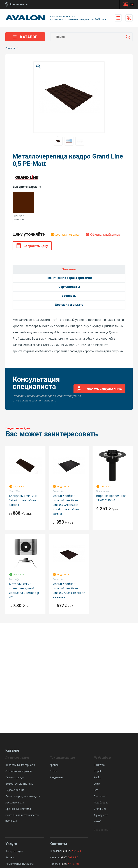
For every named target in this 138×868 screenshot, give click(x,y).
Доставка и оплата (69, 305)
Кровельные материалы (20, 765)
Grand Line (100, 809)
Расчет (10, 857)
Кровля (54, 765)
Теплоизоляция (15, 777)
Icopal (97, 771)
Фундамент (56, 777)
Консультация (14, 851)
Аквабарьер (101, 802)
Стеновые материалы (19, 771)
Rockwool (100, 765)
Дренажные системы (18, 809)
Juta (96, 790)
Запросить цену (32, 246)
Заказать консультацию (99, 389)
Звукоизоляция (15, 802)
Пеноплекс (100, 796)
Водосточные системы (19, 784)
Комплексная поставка (19, 864)
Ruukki (98, 777)
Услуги (11, 844)
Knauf (97, 821)
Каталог (25, 37)
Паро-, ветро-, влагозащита (23, 796)
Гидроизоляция (15, 790)
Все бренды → (103, 830)
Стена (53, 771)
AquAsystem (101, 815)
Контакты (58, 844)
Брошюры (69, 296)
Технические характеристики (69, 278)
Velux (97, 784)
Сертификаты (69, 287)
